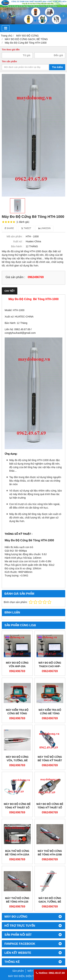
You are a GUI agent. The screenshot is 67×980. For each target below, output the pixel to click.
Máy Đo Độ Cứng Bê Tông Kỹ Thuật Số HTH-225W (17, 808)
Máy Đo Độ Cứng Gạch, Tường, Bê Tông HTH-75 (50, 902)
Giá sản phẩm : (15, 277)
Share (9, 228)
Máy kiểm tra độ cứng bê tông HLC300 (17, 713)
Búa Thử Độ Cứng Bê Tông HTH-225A (17, 853)
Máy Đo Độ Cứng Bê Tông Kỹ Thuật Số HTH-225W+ (50, 808)
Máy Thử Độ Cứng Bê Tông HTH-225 (17, 900)
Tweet (26, 228)
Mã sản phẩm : (15, 236)
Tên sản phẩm (9, 62)
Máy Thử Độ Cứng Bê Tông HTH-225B (50, 853)
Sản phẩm (18, 971)
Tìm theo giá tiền (11, 50)
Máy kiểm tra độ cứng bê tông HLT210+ (50, 713)
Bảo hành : (17, 246)
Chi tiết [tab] (10, 291)
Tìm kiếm (57, 67)
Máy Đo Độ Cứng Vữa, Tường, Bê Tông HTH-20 (17, 760)
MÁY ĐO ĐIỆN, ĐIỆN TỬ (22, 976)
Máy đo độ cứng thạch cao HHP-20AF (50, 666)
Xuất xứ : (18, 241)
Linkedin (45, 228)
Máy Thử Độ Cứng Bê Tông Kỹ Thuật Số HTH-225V (50, 760)
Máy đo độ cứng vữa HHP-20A (17, 664)
